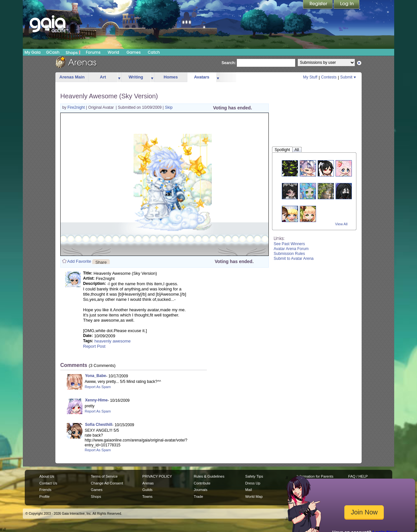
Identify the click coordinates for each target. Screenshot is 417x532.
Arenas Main (72, 77)
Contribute (202, 483)
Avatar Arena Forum (291, 249)
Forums (93, 52)
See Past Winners (289, 244)
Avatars (201, 77)
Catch (154, 52)
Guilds (147, 490)
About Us (47, 476)
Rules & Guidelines (209, 476)
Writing (136, 77)
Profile (44, 497)
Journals (201, 490)
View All (341, 224)
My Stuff (310, 77)
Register (318, 5)
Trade (198, 497)
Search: (229, 63)
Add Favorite (79, 261)
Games (134, 52)
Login (347, 5)
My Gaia (32, 52)
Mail (249, 490)
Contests (329, 77)
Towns (147, 497)
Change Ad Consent (107, 483)
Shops (73, 52)
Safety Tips (254, 476)
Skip (169, 107)
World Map (254, 497)
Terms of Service (104, 476)
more (119, 77)
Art (103, 77)
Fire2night (77, 107)
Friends (45, 490)
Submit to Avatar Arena (294, 259)
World (113, 52)
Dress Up (253, 483)
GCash (53, 52)
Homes (171, 77)
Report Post (94, 346)
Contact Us (48, 483)
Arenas (148, 483)
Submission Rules (289, 254)
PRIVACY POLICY (157, 476)
